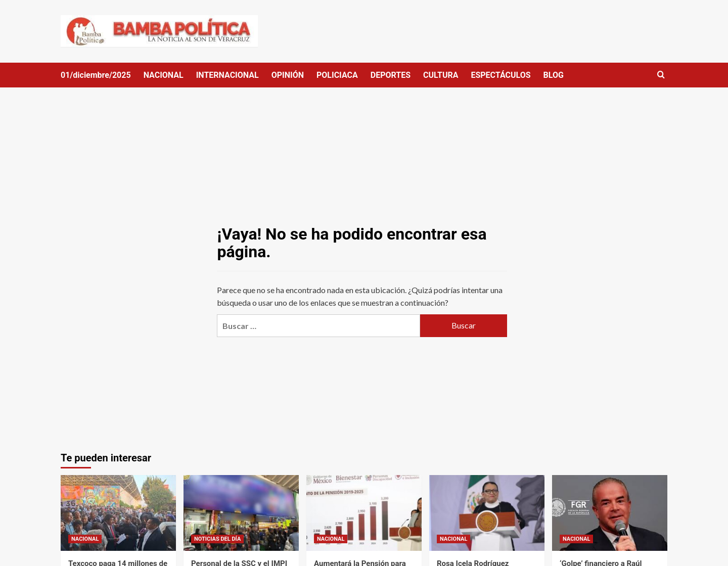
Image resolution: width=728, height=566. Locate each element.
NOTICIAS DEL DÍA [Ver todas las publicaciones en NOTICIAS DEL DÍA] (217, 539)
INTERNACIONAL (227, 75)
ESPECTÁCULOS (500, 75)
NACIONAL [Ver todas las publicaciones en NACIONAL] (85, 539)
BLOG (554, 75)
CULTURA (441, 75)
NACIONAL (164, 75)
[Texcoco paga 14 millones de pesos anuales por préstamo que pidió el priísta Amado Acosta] (118, 513)
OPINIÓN (288, 75)
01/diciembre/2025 (96, 75)
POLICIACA (337, 75)
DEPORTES (391, 75)
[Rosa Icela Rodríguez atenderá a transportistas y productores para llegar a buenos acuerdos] (487, 513)
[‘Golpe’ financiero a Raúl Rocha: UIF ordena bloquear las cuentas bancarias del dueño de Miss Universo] (610, 513)
